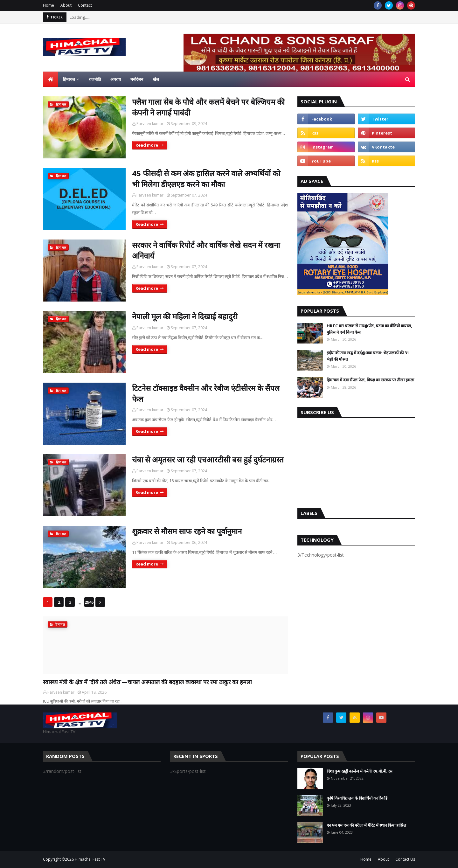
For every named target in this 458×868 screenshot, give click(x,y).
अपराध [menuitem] (116, 79)
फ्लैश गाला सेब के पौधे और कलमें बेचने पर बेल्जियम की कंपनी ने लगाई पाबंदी (208, 107)
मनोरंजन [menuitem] (137, 79)
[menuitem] (51, 79)
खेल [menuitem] (156, 79)
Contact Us (405, 859)
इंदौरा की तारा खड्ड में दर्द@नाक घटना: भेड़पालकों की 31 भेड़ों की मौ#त (368, 356)
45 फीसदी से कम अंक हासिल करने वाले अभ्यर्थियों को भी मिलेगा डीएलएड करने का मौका (206, 179)
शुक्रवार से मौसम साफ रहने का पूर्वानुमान (187, 531)
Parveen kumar (150, 124)
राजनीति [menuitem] (95, 79)
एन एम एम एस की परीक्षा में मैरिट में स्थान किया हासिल (366, 825)
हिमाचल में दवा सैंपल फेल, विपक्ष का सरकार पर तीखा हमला (370, 380)
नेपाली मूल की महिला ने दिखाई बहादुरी (185, 316)
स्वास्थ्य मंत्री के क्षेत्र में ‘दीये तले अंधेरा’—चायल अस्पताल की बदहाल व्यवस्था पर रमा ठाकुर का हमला (147, 682)
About (66, 5)
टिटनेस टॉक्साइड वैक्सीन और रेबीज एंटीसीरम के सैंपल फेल (206, 393)
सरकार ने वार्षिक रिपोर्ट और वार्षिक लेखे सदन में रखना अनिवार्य (206, 250)
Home (49, 5)
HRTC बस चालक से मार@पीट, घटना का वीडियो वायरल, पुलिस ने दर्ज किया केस (369, 329)
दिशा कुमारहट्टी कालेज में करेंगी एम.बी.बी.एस (360, 771)
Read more (147, 145)
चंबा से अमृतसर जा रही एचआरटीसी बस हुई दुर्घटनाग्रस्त (208, 459)
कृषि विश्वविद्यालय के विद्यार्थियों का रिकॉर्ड (357, 798)
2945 (89, 602)
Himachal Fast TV (90, 859)
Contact (85, 5)
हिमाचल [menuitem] (69, 79)
